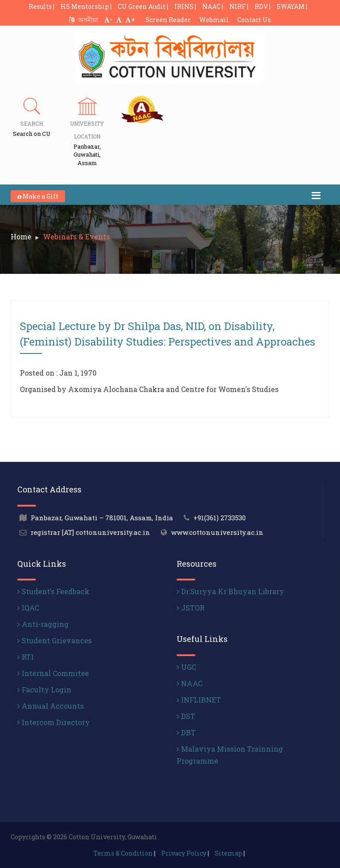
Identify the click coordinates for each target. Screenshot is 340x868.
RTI (25, 657)
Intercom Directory (54, 722)
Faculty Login (44, 689)
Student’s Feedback (53, 591)
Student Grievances (54, 640)
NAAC (189, 683)
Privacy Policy (184, 853)
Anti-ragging (43, 624)
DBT (186, 732)
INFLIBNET (199, 700)
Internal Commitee (53, 673)
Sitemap (228, 853)
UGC (186, 667)
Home (21, 236)
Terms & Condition (123, 853)
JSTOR (191, 608)
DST (186, 716)
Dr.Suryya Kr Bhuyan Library (230, 591)
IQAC (28, 608)
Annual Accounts (50, 706)
